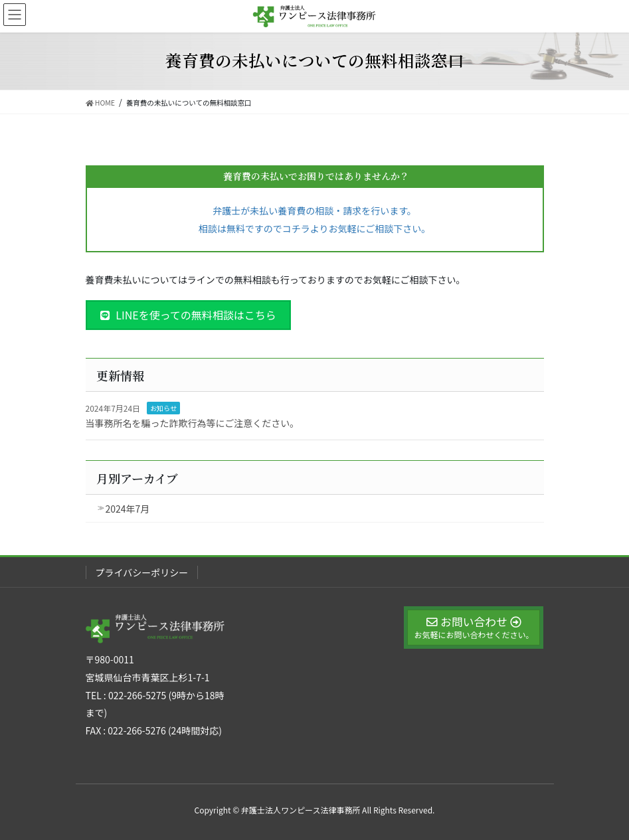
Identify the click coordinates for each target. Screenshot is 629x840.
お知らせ (163, 408)
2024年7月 (128, 509)
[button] (188, 315)
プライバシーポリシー (142, 572)
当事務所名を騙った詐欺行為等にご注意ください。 (193, 423)
